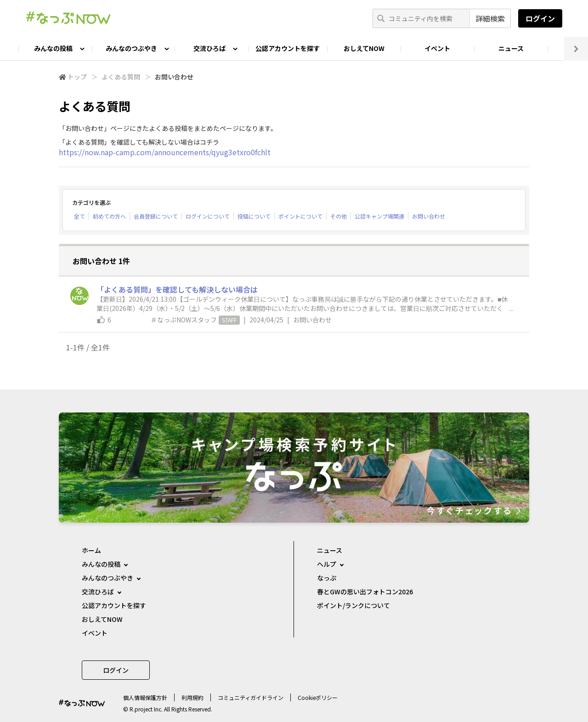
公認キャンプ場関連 (379, 216)
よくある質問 (121, 77)
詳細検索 (490, 18)
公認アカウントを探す (288, 48)
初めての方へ (109, 216)
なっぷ (327, 578)
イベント (437, 48)
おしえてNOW (364, 48)
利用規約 (192, 697)
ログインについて (208, 216)
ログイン (540, 18)
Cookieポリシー (318, 697)
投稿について (254, 216)
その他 (339, 216)
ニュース (511, 48)
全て (79, 216)
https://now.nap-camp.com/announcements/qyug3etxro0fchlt (165, 152)
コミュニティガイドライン (251, 697)
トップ (77, 77)
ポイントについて (300, 216)
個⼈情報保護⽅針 (145, 697)
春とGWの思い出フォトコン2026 (365, 592)
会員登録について (156, 216)
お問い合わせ (429, 216)
